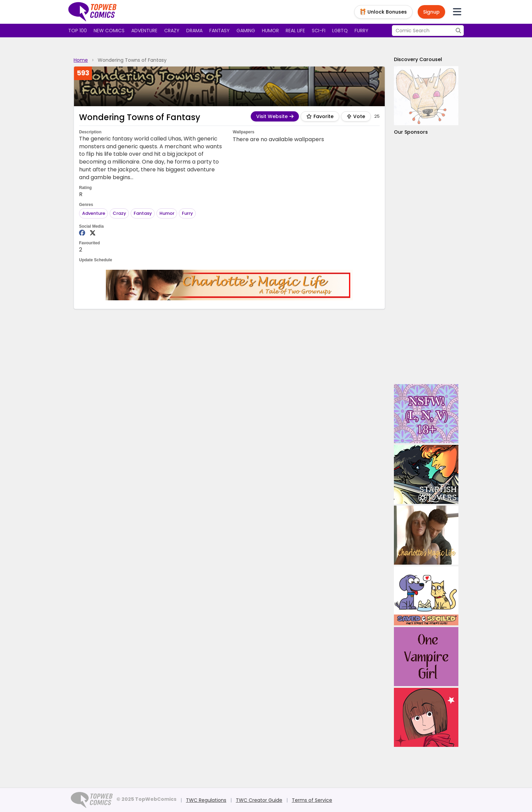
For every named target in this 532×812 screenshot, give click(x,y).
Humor (270, 31)
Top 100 (78, 31)
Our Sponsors (411, 132)
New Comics (109, 31)
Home (81, 60)
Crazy (172, 31)
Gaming (246, 31)
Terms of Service (312, 800)
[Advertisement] (426, 260)
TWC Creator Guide (259, 800)
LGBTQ (340, 31)
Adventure (144, 31)
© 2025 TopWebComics (146, 799)
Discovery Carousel (418, 59)
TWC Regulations (206, 800)
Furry (362, 31)
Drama (194, 31)
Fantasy (220, 31)
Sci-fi (319, 31)
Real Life (295, 31)
